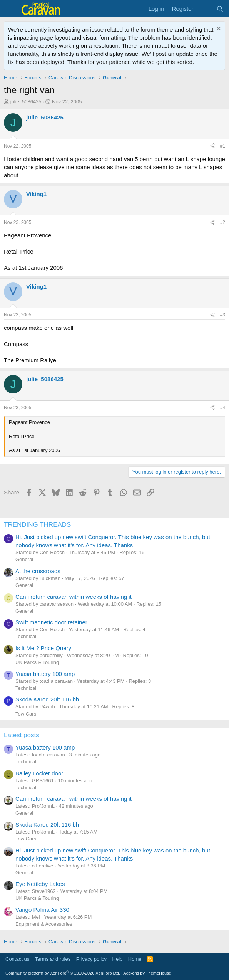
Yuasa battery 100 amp (45, 674)
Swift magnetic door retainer (51, 622)
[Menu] (11, 9)
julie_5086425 (26, 102)
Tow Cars (26, 714)
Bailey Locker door (39, 773)
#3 (223, 315)
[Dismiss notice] (218, 29)
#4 (223, 408)
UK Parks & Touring (37, 662)
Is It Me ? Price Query (43, 648)
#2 (223, 222)
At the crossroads (38, 571)
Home (135, 959)
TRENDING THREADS (37, 525)
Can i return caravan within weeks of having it (74, 597)
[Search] (220, 9)
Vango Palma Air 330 (42, 910)
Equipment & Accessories (44, 924)
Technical (26, 636)
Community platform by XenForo (63, 973)
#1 (223, 146)
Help (118, 959)
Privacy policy (91, 959)
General (24, 559)
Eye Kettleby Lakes (40, 884)
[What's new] (205, 9)
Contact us (17, 959)
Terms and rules (53, 959)
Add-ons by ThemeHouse (147, 973)
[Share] (212, 146)
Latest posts (22, 735)
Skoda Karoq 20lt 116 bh (47, 699)
